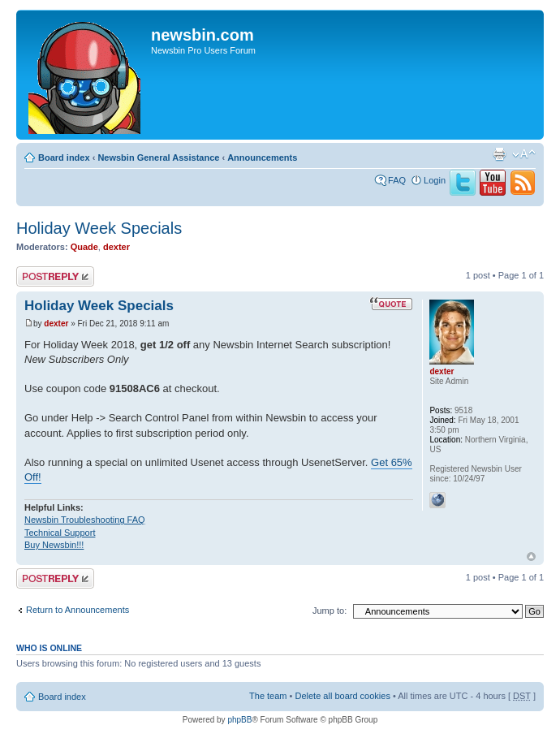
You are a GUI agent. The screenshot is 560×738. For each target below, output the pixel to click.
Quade (84, 247)
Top (531, 557)
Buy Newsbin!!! (54, 545)
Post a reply (55, 276)
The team (268, 696)
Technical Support (60, 533)
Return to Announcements (78, 610)
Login (435, 180)
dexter (116, 247)
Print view (499, 154)
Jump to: (330, 611)
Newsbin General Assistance (158, 158)
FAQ (397, 180)
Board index (64, 158)
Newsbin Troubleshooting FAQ (85, 520)
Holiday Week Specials (99, 228)
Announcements (262, 158)
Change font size (524, 154)
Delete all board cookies (342, 696)
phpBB (239, 720)
